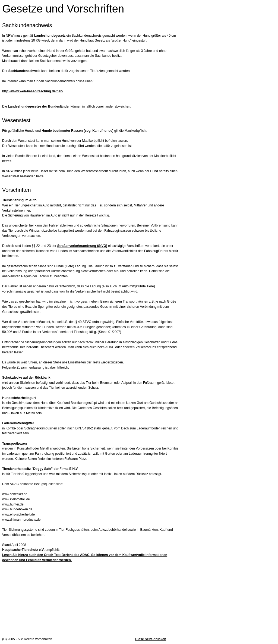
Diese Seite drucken (151, 639)
